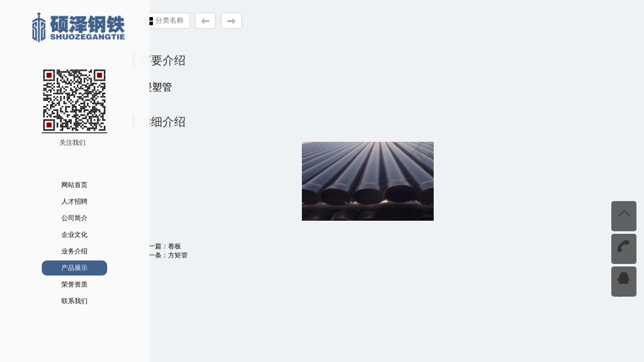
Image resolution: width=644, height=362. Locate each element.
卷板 (181, 246)
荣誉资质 (62, 284)
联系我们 (62, 301)
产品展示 (62, 268)
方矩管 (184, 255)
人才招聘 (62, 201)
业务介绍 (62, 251)
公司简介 (62, 218)
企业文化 (62, 235)
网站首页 (62, 185)
